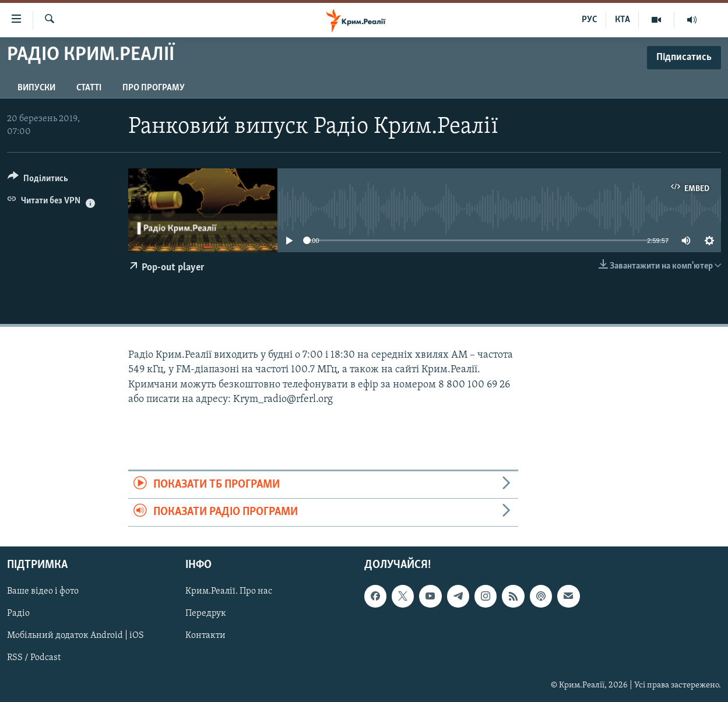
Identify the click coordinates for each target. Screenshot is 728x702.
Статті (89, 88)
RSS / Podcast (34, 658)
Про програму (154, 88)
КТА (623, 20)
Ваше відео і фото (43, 591)
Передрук (206, 613)
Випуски (36, 88)
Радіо (18, 613)
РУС (590, 20)
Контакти (205, 636)
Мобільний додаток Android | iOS (75, 636)
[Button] (38, 180)
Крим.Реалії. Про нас (229, 591)
